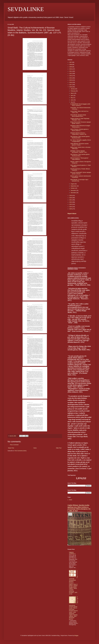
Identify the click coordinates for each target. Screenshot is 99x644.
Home (35, 448)
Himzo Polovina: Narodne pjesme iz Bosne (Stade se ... (79, 130)
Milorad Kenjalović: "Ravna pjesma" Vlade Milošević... (79, 159)
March (72, 93)
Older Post (59, 448)
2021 (71, 200)
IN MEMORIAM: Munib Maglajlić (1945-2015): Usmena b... (80, 105)
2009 (71, 67)
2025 (71, 209)
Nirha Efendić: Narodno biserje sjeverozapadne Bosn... (78, 116)
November (74, 190)
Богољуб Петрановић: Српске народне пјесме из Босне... (81, 173)
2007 (71, 62)
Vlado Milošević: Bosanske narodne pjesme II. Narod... (79, 144)
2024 (71, 207)
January (73, 89)
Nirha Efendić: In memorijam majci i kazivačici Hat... (79, 180)
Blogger (76, 636)
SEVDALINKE (26, 9)
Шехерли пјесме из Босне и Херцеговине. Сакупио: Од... (79, 134)
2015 (71, 80)
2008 (71, 65)
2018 (71, 87)
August (73, 184)
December (74, 193)
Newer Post (11, 448)
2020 (71, 198)
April (72, 95)
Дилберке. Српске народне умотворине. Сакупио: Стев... (79, 152)
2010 (71, 69)
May (72, 98)
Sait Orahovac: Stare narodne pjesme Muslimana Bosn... (80, 137)
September (74, 186)
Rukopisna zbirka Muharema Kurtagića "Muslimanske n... (80, 126)
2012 (71, 73)
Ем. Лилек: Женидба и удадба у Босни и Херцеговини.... (81, 141)
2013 (71, 76)
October (73, 188)
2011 (71, 71)
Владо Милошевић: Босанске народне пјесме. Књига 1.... (81, 123)
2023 (71, 204)
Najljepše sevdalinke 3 (72, 553)
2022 (71, 202)
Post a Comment (14, 445)
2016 (71, 82)
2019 (71, 196)
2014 (71, 78)
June (72, 100)
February (73, 91)
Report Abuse (72, 214)
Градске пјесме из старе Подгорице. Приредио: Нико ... (80, 119)
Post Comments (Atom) (21, 451)
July (72, 102)
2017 (71, 85)
